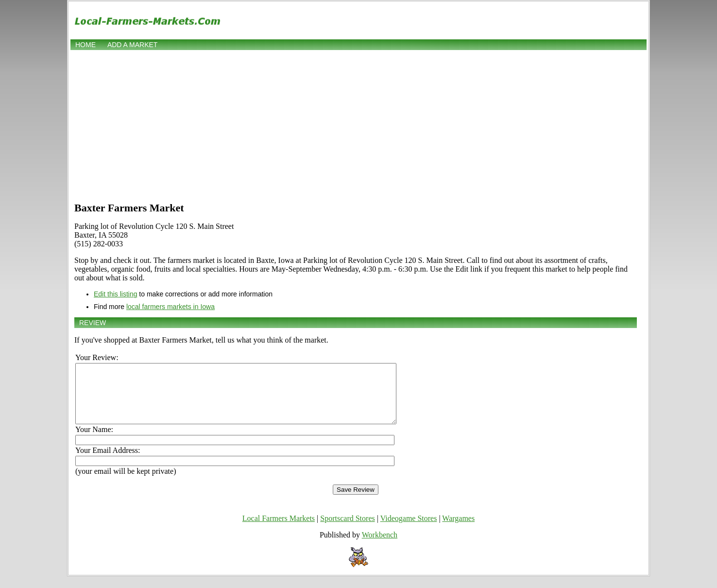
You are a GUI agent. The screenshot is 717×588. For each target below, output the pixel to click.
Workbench (380, 546)
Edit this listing (115, 294)
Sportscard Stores (347, 530)
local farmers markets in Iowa (171, 307)
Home (85, 45)
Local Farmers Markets (279, 530)
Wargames (458, 530)
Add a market (132, 45)
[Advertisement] (358, 125)
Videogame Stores (409, 530)
